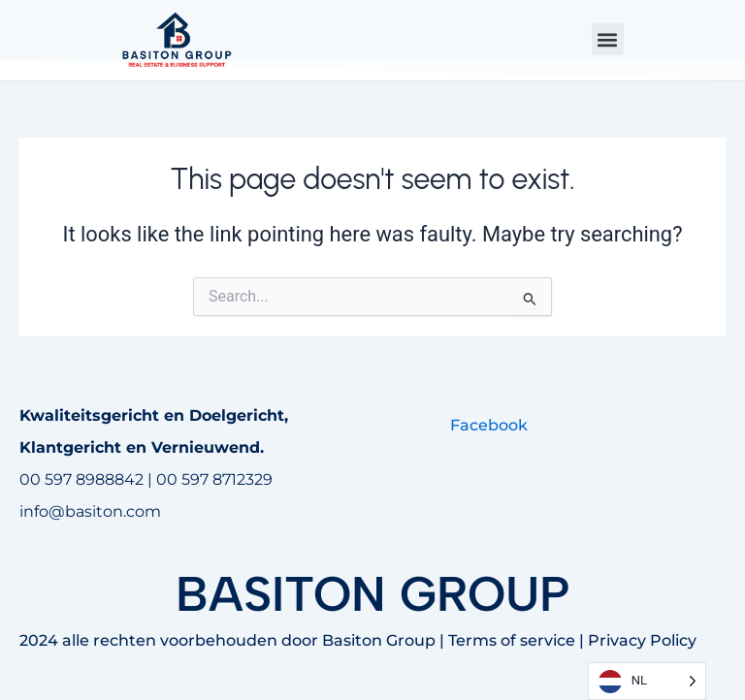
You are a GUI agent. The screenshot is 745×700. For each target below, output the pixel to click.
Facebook (489, 425)
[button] (608, 39)
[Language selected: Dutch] (647, 681)
